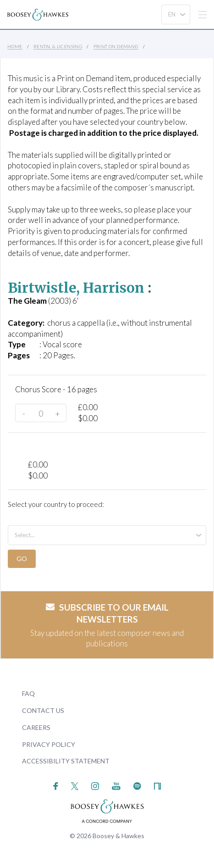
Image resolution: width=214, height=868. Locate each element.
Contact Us (43, 710)
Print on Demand (116, 46)
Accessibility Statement (66, 761)
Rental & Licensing (58, 46)
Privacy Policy (49, 744)
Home (15, 46)
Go (22, 559)
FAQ (28, 693)
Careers (36, 727)
